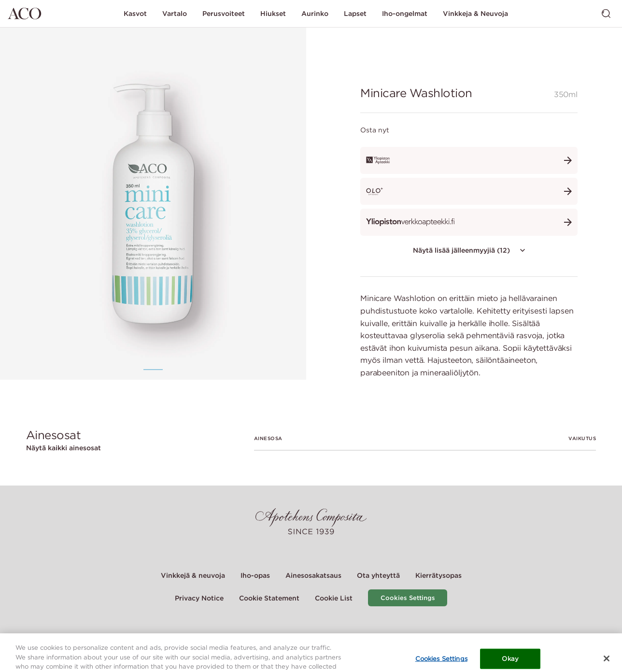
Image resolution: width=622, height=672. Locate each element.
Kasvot (135, 14)
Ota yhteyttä (378, 575)
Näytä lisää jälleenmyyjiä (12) (470, 250)
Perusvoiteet (224, 14)
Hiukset (273, 14)
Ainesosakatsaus (313, 575)
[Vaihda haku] (606, 14)
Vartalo (175, 14)
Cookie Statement (269, 598)
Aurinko (315, 14)
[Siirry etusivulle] (25, 14)
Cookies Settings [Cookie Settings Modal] (408, 598)
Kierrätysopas (438, 575)
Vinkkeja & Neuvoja (475, 14)
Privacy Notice (199, 598)
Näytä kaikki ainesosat (64, 448)
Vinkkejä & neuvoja (193, 575)
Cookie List (334, 598)
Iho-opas (255, 575)
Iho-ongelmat (405, 14)
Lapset (355, 14)
